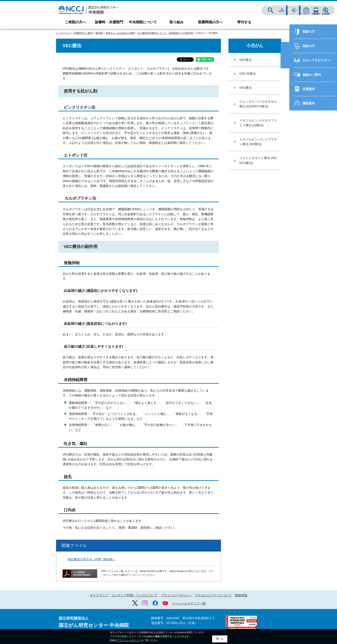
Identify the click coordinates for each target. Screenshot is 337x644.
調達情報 (241, 595)
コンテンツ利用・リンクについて (135, 595)
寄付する (244, 22)
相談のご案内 (309, 292)
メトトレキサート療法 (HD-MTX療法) (258, 160)
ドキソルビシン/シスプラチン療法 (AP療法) (258, 142)
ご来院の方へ (75, 22)
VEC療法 (246, 88)
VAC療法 (246, 60)
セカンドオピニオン (313, 277)
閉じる (220, 639)
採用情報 (326, 10)
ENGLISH (306, 10)
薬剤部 (99, 33)
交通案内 (316, 10)
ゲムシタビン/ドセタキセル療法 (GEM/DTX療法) (258, 104)
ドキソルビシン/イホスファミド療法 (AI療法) (258, 123)
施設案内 (306, 320)
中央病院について (143, 22)
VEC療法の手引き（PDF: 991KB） (92, 559)
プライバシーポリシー (176, 595)
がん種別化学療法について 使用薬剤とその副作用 (165, 33)
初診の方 (306, 249)
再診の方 (306, 263)
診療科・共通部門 (109, 22)
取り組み (177, 22)
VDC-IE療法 (248, 74)
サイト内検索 (274, 10)
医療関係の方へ (210, 22)
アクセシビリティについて (213, 595)
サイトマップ (99, 595)
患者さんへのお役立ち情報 (120, 33)
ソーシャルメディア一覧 (189, 603)
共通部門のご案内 (83, 33)
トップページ (63, 33)
